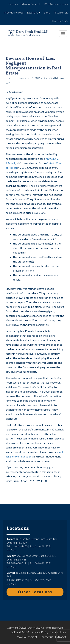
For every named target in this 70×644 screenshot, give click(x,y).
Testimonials (61, 12)
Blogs (47, 12)
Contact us (46, 637)
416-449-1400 (60, 21)
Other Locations (35, 592)
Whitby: (11, 556)
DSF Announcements (56, 4)
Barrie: (11, 573)
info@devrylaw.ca (14, 12)
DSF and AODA (20, 632)
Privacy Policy (40, 632)
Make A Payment (31, 4)
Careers (13, 4)
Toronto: (12, 539)
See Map (11, 550)
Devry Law (34, 628)
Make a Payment (27, 637)
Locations (34, 12)
